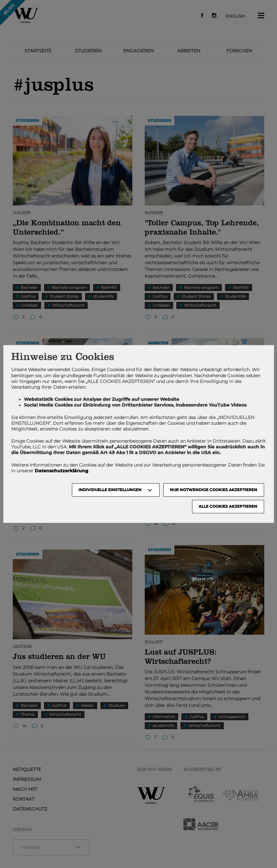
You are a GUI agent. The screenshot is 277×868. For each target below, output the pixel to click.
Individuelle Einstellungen (110, 490)
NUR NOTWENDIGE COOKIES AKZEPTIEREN (214, 490)
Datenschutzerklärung (62, 471)
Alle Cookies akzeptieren (228, 507)
